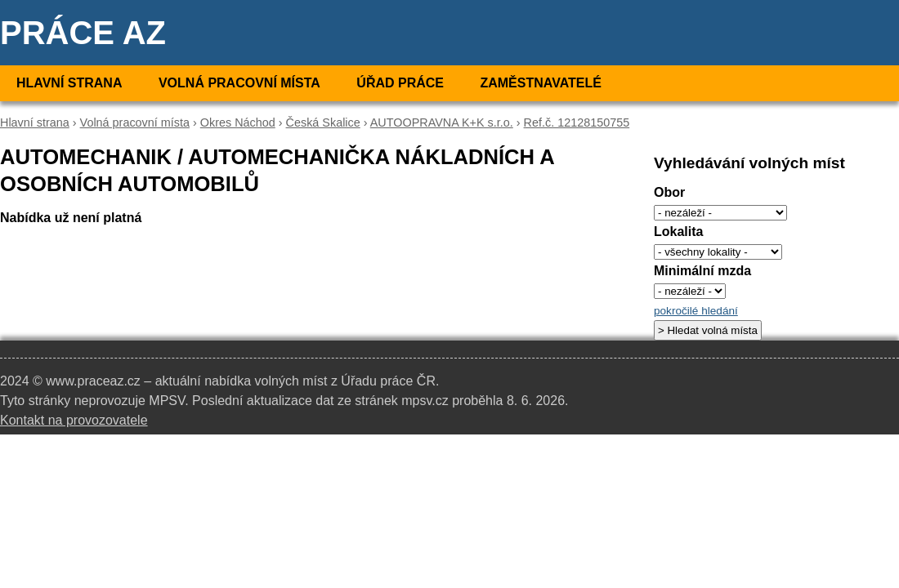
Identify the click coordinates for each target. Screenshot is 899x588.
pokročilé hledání (696, 311)
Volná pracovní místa (239, 83)
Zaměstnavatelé (540, 83)
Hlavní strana (69, 83)
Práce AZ (83, 33)
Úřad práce (400, 83)
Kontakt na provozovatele (74, 420)
